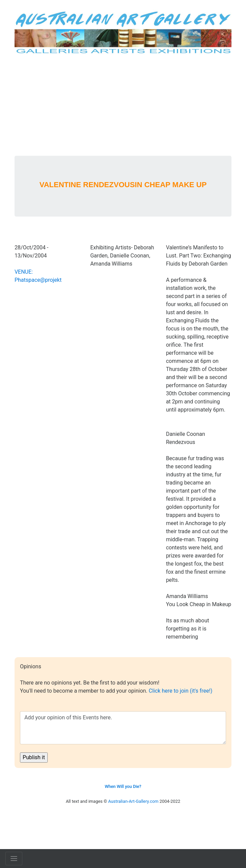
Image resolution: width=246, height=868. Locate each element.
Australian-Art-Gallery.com (133, 801)
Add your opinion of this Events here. (123, 728)
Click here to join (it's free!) (181, 691)
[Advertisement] (123, 105)
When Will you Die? (123, 786)
